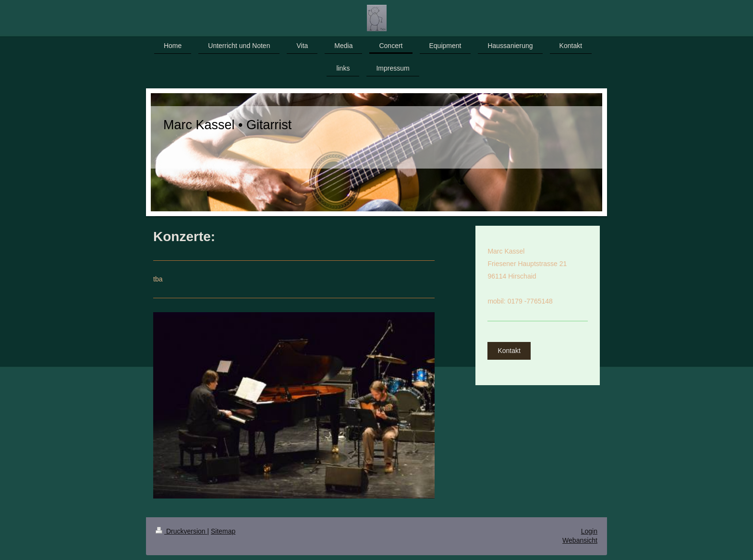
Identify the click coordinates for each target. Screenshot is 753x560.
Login (589, 531)
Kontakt (509, 351)
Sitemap (223, 531)
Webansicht (580, 540)
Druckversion (181, 531)
